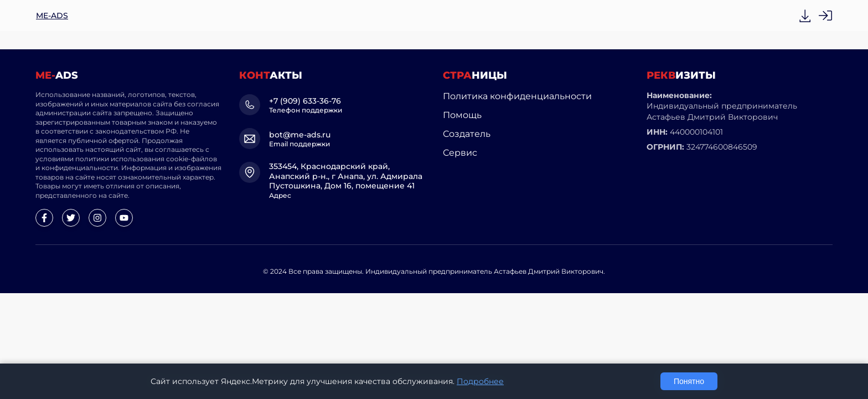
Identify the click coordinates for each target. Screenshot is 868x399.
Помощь (462, 115)
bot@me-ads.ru (300, 135)
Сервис (460, 153)
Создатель (467, 134)
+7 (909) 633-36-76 (305, 101)
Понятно (689, 381)
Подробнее (480, 381)
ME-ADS (52, 16)
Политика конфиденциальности (517, 96)
